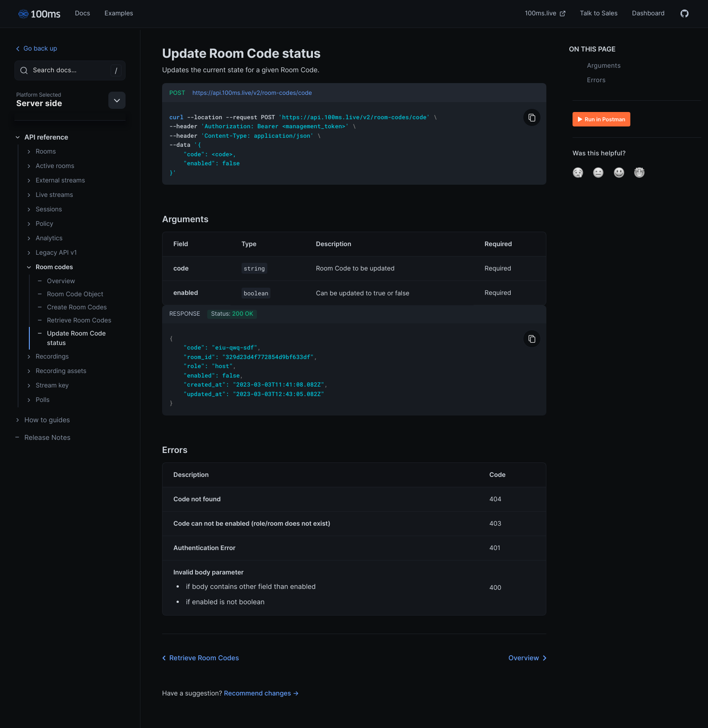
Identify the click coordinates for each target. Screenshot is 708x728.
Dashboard (648, 13)
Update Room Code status (71, 338)
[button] (578, 173)
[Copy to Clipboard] (532, 117)
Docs (83, 13)
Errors (596, 80)
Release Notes (42, 437)
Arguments (604, 66)
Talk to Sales (599, 13)
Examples (119, 13)
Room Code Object (70, 294)
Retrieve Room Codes (74, 320)
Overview (56, 281)
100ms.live (545, 13)
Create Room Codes (72, 307)
